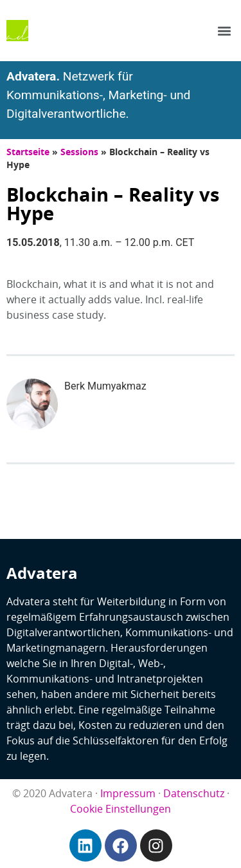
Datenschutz (194, 793)
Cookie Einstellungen (121, 809)
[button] (224, 31)
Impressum (128, 793)
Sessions (79, 152)
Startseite (28, 152)
